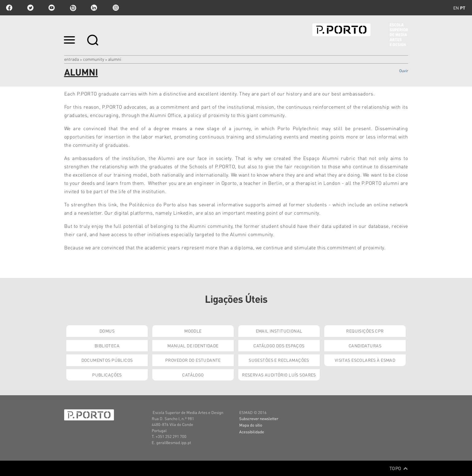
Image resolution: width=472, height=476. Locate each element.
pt (463, 8)
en (456, 8)
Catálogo (193, 375)
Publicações (107, 375)
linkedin (94, 8)
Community (94, 59)
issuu (73, 8)
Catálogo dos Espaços (279, 345)
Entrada (72, 59)
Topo (399, 468)
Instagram (115, 8)
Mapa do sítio (251, 425)
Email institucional (279, 331)
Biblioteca (107, 345)
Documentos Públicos (107, 360)
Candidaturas (365, 345)
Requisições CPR (365, 331)
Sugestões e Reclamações (279, 360)
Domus (107, 331)
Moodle (193, 331)
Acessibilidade (252, 432)
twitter (30, 8)
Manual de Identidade (193, 345)
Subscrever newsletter (259, 418)
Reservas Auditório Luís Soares (279, 375)
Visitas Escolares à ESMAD (365, 360)
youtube (52, 8)
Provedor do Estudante (193, 360)
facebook (9, 8)
